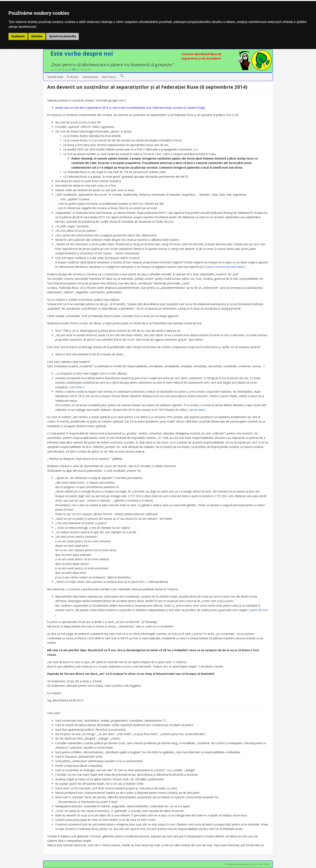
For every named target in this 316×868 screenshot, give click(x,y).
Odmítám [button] (37, 36)
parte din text (259, 610)
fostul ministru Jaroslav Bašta (226, 267)
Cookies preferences (237, 864)
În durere (73, 77)
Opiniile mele (55, 77)
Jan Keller (77, 387)
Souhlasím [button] (18, 36)
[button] (122, 77)
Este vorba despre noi (82, 53)
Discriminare (90, 77)
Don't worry (109, 77)
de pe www (197, 410)
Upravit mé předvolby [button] (62, 36)
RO (74, 69)
